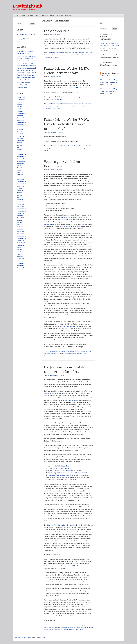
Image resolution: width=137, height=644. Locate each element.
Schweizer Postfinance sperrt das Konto (61, 475)
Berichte (23, 16)
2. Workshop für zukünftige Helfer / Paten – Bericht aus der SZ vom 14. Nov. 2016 (109, 46)
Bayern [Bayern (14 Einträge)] (29, 52)
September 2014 (22, 161)
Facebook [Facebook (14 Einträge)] (32, 59)
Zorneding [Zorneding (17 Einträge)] (24, 87)
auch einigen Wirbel (74, 88)
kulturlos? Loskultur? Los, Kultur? (72, 146)
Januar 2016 (21, 138)
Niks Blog (74, 55)
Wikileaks (72, 630)
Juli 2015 (20, 143)
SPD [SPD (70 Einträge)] (29, 77)
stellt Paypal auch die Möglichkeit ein (62, 471)
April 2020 (20, 111)
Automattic (43, 637)
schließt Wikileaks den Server (61, 466)
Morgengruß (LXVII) (23, 39)
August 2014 (21, 163)
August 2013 (21, 191)
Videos (46, 148)
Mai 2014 (20, 170)
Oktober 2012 (21, 213)
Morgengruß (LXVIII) (23, 34)
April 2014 (20, 172)
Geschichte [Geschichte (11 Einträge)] (20, 66)
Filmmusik (54, 148)
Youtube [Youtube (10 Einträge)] (34, 85)
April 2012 (20, 227)
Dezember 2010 (21, 263)
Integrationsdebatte (53, 351)
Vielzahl (52, 393)
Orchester (71, 148)
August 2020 (21, 102)
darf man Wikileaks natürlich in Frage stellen (62, 525)
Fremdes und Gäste (53, 53)
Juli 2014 (20, 166)
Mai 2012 (20, 225)
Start (17, 16)
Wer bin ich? (59, 16)
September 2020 (22, 100)
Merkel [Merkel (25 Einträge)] (24, 68)
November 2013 (21, 184)
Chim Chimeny (85, 53)
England (46, 106)
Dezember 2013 (21, 182)
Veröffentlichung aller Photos (69, 326)
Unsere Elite (57, 354)
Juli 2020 (20, 104)
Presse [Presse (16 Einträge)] (29, 73)
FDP (66, 627)
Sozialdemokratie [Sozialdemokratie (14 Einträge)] (22, 78)
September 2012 (22, 216)
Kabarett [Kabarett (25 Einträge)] (33, 66)
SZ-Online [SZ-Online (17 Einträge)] (20, 82)
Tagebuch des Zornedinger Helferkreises (107, 37)
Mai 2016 (20, 132)
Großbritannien (47, 55)
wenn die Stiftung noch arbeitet (78, 473)
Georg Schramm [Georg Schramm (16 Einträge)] (29, 63)
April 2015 (20, 150)
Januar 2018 (21, 120)
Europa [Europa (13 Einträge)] (27, 59)
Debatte (89, 104)
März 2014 (20, 175)
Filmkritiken (30, 16)
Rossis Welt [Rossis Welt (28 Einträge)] (31, 75)
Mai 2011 (20, 252)
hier (55, 99)
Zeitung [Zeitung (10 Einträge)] (19, 87)
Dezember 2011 (21, 236)
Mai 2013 (20, 197)
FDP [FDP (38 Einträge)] (19, 61)
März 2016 (20, 134)
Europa (91, 53)
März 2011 (20, 256)
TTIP (83, 55)
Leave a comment (55, 57)
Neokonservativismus (75, 351)
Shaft (79, 148)
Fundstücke (61, 53)
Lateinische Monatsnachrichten (109, 64)
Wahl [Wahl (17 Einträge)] (19, 85)
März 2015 (20, 152)
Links (68, 351)
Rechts (52, 354)
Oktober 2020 (21, 97)
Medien (52, 16)
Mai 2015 (20, 147)
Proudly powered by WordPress (23, 637)
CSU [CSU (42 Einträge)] (23, 54)
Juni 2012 (20, 222)
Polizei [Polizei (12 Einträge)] (25, 73)
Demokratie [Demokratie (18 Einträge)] (28, 54)
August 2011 (21, 245)
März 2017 (20, 129)
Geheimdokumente (72, 627)
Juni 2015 (20, 145)
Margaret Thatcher (86, 106)
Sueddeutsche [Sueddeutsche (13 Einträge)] (21, 80)
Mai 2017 (20, 127)
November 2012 (21, 211)
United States (57, 630)
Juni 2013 (20, 195)
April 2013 (20, 200)
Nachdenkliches (48, 356)
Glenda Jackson (70, 106)
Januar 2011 (21, 261)
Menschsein (69, 55)
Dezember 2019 (21, 113)
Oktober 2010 (21, 268)
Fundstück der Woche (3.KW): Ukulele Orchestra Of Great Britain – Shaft (66, 124)
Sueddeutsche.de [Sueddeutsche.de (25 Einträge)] (31, 80)
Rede (51, 108)
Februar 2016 (21, 136)
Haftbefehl (87, 627)
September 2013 (22, 188)
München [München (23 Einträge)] (20, 70)
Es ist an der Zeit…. (58, 31)
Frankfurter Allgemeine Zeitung (58, 106)
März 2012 (20, 229)
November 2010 (21, 266)
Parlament (46, 108)
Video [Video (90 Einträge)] (33, 82)
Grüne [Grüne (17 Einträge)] (25, 66)
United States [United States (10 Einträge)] (27, 83)
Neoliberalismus (84, 351)
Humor (66, 148)
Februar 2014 (21, 177)
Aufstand (67, 354)
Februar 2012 (21, 231)
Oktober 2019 (21, 118)
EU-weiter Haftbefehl (72, 400)
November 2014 (21, 157)
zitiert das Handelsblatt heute (72, 566)
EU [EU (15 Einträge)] (24, 59)
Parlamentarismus (69, 104)
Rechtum (79, 55)
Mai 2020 (20, 109)
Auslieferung (62, 627)
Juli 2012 (20, 220)
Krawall (85, 354)
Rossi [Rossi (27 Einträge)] (25, 75)
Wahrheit (87, 55)
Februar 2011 (21, 259)
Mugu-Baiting (68, 16)
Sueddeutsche (49, 224)
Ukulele (82, 148)
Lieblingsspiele (44, 16)
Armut (70, 53)
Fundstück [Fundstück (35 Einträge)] (24, 61)
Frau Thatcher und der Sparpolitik (73, 226)
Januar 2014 (21, 179)
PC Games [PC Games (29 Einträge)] (27, 70)
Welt (90, 55)
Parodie (75, 148)
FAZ (49, 106)
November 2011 (21, 238)
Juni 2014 (20, 168)
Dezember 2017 (21, 122)
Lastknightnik (28, 6)
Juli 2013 (20, 193)
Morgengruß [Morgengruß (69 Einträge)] (32, 68)
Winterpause (47, 57)
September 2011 (22, 243)
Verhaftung (66, 630)
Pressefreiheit (51, 627)
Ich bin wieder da (56, 55)
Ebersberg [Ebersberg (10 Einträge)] (20, 59)
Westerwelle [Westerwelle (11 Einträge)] (29, 85)
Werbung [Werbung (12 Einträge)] (23, 85)
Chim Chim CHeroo (76, 53)
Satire (90, 146)
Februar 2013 (21, 204)
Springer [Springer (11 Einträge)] (33, 78)
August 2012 (21, 218)
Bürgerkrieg (72, 354)
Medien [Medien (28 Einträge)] (20, 68)
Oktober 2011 (21, 241)
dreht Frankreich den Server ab (61, 468)
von (56, 393)
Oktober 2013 (21, 186)
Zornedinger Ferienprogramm (108, 55)
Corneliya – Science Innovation (109, 74)
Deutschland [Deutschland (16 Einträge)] (21, 56)
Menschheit (63, 55)
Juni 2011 (20, 250)
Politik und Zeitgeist (78, 104)
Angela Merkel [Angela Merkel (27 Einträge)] (22, 51)
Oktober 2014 (21, 159)
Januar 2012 (21, 234)
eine (48, 393)
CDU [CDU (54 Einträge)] (19, 54)
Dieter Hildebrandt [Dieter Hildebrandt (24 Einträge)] (30, 56)
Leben (37, 16)
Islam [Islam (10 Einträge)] (29, 66)
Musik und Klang (84, 146)
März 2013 (20, 202)
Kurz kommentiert (62, 351)
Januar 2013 (21, 207)
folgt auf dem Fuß (59, 473)
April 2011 (20, 254)
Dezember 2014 (21, 154)
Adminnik (59, 35)
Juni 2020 (20, 107)
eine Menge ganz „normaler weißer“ (72, 217)
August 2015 (21, 141)
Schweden (51, 630)
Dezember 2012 (21, 209)
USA (62, 630)
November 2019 (21, 116)
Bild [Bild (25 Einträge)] (32, 51)
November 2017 (21, 125)
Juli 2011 (20, 247)
